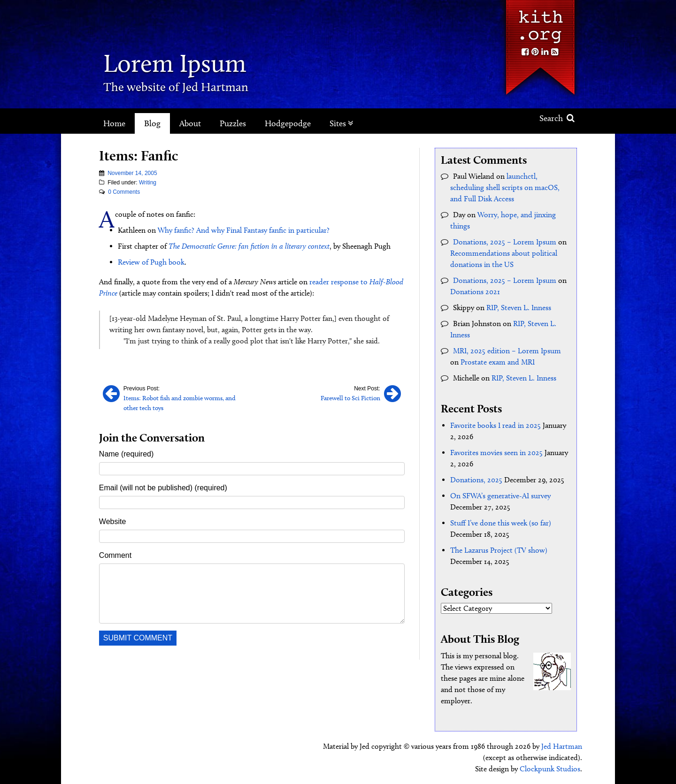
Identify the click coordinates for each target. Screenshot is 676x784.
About (190, 123)
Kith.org (540, 23)
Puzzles (233, 123)
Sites (342, 123)
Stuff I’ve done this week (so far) (501, 523)
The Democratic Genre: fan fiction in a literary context (249, 246)
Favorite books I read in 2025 (495, 425)
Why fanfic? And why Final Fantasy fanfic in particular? (244, 230)
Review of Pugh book (151, 262)
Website (113, 521)
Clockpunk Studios (550, 769)
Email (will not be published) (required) (163, 488)
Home (114, 123)
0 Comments (124, 192)
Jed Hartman (562, 746)
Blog (152, 123)
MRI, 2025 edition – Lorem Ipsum (507, 351)
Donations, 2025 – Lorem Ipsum (505, 242)
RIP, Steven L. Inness (519, 308)
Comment (115, 555)
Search (557, 118)
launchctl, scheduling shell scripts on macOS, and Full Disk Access (505, 187)
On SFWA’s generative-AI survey (500, 496)
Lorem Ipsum (175, 63)
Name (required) (126, 454)
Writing (148, 183)
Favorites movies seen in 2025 (496, 453)
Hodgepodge (288, 123)
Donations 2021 (475, 292)
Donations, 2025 (476, 480)
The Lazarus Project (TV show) (499, 550)
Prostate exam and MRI (498, 362)
